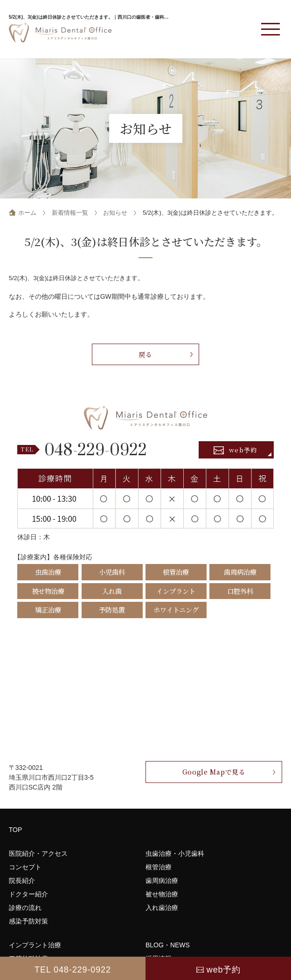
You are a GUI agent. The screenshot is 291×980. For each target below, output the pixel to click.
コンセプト (25, 867)
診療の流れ (25, 908)
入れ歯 (112, 591)
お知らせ (115, 213)
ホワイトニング (176, 610)
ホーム (27, 213)
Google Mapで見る (214, 772)
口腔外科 (240, 591)
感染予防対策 (28, 921)
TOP (16, 830)
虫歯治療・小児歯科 (175, 853)
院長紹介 (22, 881)
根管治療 (176, 572)
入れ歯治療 (162, 908)
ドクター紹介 (28, 894)
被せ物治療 (48, 591)
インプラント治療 (35, 945)
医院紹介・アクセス (38, 853)
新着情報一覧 (70, 213)
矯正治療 (48, 610)
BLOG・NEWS (168, 945)
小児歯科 (112, 572)
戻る (145, 354)
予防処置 (112, 610)
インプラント (176, 591)
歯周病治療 (240, 572)
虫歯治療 (48, 572)
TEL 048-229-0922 (73, 970)
